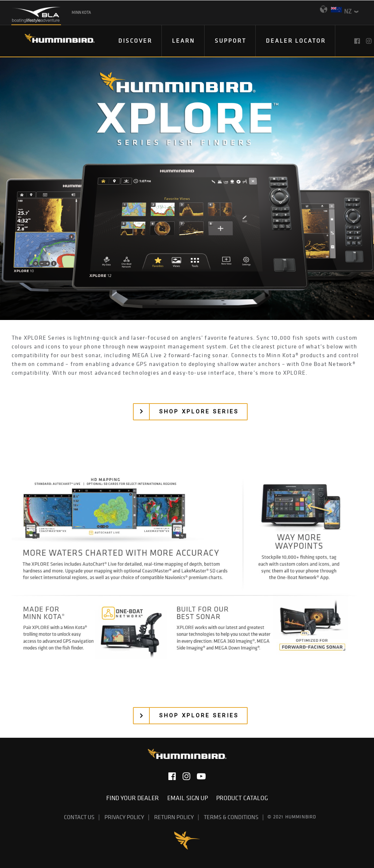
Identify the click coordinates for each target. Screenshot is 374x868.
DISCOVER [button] (135, 40)
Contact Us (79, 817)
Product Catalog (242, 798)
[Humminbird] (53, 41)
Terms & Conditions (231, 817)
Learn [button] (184, 40)
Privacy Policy (124, 817)
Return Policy (174, 817)
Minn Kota (81, 12)
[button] (358, 41)
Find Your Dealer (134, 798)
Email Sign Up (189, 798)
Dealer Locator (296, 40)
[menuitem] (136, 41)
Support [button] (230, 40)
